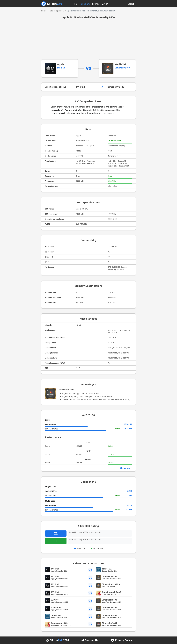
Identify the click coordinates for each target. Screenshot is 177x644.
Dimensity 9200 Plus (112, 584)
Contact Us (91, 640)
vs (90, 570)
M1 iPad (61, 68)
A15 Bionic (56, 608)
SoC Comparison (57, 11)
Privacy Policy (124, 640)
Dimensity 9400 (122, 68)
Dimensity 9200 (109, 577)
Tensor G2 (107, 569)
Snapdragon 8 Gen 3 (112, 592)
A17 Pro (55, 600)
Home (76, 4)
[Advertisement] (88, 41)
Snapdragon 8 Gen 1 (61, 623)
